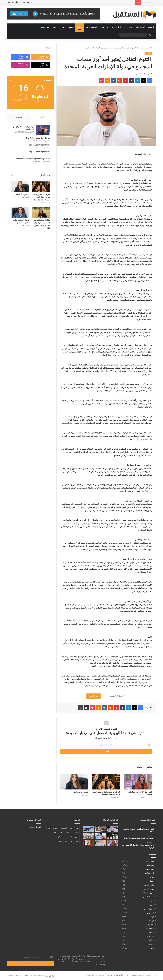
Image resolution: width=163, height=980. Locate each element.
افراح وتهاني (150, 873)
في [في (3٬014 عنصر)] (59, 837)
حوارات (152, 920)
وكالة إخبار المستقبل (113, 975)
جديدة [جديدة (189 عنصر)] (69, 832)
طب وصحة (45, 27)
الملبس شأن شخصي (81, 792)
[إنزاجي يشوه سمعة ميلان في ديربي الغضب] (43, 130)
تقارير (152, 905)
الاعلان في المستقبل (15, 975)
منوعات (71, 27)
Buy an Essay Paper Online (40, 145)
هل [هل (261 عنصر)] (60, 841)
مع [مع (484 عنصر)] (71, 841)
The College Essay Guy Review (38, 138)
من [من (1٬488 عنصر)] (66, 841)
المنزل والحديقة (149, 893)
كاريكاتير (151, 940)
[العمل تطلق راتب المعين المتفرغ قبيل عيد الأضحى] (112, 829)
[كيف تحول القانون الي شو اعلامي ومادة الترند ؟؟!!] (138, 782)
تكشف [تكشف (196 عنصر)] (76, 832)
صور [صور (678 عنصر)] (77, 837)
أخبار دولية (128, 27)
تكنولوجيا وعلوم (92, 27)
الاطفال (152, 881)
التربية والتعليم (149, 889)
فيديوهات (151, 932)
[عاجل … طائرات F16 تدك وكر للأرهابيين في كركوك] (89, 829)
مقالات (80, 27)
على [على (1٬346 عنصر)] (70, 837)
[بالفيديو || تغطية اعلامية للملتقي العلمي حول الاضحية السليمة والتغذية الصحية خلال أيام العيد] (89, 843)
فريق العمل (28, 975)
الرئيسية (151, 27)
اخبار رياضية (116, 27)
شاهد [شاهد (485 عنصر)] (54, 832)
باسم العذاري (91, 975)
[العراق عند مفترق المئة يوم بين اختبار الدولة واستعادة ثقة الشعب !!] (106, 782)
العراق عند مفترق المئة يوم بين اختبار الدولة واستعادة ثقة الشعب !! (42, 197)
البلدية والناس (149, 885)
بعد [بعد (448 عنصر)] (49, 828)
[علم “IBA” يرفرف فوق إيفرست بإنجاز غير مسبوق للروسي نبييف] (101, 836)
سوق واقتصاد (150, 924)
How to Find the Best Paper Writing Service (33, 159)
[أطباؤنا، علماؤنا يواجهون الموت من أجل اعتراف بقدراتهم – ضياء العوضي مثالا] (41, 213)
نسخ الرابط (94, 696)
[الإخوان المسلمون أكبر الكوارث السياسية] (20, 213)
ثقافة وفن (105, 27)
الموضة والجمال (149, 897)
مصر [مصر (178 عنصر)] (77, 841)
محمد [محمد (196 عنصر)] (53, 837)
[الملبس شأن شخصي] (74, 782)
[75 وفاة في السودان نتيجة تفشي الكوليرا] (101, 829)
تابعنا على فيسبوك (35, 827)
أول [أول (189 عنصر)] (77, 828)
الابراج (62, 27)
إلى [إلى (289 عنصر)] (71, 828)
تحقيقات (151, 901)
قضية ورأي (150, 936)
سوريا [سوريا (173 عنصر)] (61, 832)
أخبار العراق (140, 27)
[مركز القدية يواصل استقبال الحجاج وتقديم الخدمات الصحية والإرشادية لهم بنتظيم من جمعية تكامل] (89, 836)
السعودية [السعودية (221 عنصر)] (64, 828)
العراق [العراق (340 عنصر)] (55, 828)
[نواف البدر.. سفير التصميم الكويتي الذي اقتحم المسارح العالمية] (112, 836)
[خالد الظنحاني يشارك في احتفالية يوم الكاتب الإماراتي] (101, 843)
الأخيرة (19, 117)
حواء (54, 27)
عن (35, 975)
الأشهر (42, 117)
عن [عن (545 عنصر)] (65, 837)
